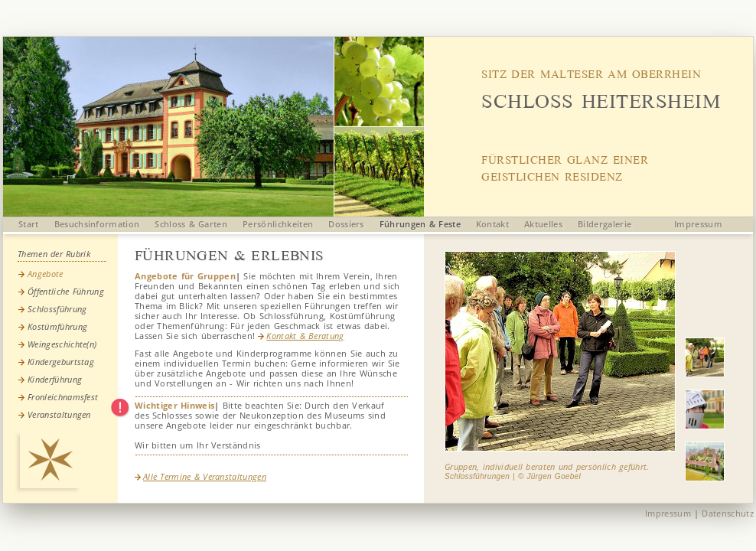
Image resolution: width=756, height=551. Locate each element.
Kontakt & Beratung (301, 336)
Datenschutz (728, 513)
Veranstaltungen (59, 414)
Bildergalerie (604, 224)
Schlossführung (57, 309)
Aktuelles (543, 224)
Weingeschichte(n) (62, 344)
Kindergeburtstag (61, 362)
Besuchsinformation (97, 224)
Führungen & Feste (420, 224)
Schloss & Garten (191, 224)
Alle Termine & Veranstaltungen (200, 476)
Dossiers (346, 224)
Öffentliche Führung (66, 291)
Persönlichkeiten (278, 224)
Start (29, 224)
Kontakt (492, 224)
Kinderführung (55, 379)
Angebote (46, 274)
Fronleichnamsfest (63, 397)
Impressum (698, 224)
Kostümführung (57, 326)
